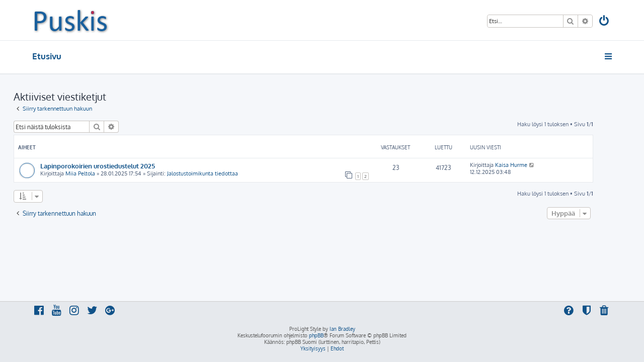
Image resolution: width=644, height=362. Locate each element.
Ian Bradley (342, 329)
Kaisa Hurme (530, 165)
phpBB (316, 335)
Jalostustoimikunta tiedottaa (221, 173)
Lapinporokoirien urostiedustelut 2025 (116, 166)
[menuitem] (605, 22)
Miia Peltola (99, 173)
